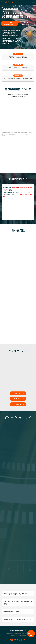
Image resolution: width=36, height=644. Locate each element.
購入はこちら (31, 635)
